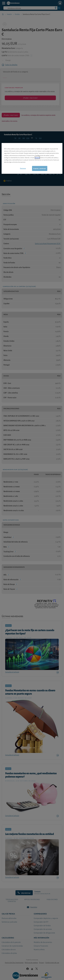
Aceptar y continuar (40, 168)
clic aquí (37, 158)
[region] (32, 158)
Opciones (23, 168)
